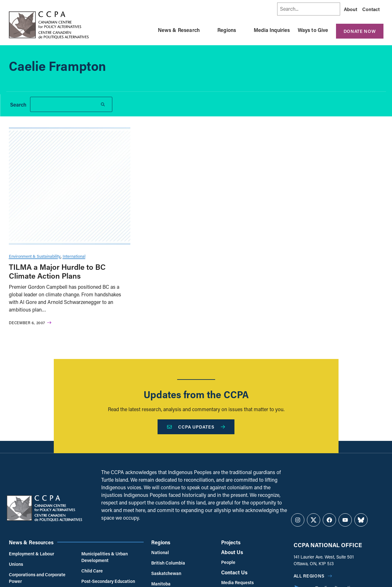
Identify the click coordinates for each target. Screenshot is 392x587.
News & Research (179, 30)
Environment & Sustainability (35, 256)
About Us (232, 552)
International (74, 256)
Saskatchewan (166, 573)
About (351, 9)
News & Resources (31, 542)
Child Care (92, 571)
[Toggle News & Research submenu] (207, 30)
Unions (16, 564)
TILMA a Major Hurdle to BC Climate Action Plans (57, 271)
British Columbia (168, 563)
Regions (227, 30)
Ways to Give (313, 30)
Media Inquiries (272, 30)
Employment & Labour (31, 554)
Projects (231, 542)
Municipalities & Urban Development (105, 557)
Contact (371, 9)
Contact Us (234, 572)
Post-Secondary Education (108, 581)
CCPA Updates (196, 427)
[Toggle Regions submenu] (244, 30)
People (228, 562)
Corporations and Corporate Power (37, 578)
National (160, 552)
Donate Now (360, 31)
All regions (309, 576)
